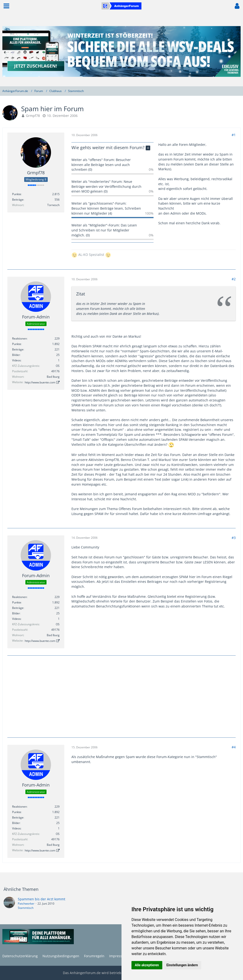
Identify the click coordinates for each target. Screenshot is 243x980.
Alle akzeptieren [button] (147, 965)
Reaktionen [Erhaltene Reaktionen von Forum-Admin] (19, 338)
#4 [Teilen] (234, 747)
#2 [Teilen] (234, 279)
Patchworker (26, 904)
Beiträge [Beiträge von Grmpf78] (18, 200)
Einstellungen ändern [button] (182, 965)
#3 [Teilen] (234, 538)
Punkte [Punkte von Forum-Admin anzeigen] (17, 344)
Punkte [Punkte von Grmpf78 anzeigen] (17, 194)
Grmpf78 (33, 116)
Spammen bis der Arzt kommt (42, 899)
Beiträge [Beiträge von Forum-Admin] (18, 349)
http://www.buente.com (40, 382)
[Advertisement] (121, 696)
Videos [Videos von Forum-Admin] (16, 360)
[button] (6, 6)
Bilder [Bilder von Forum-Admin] (16, 355)
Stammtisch (26, 908)
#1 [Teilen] (234, 135)
